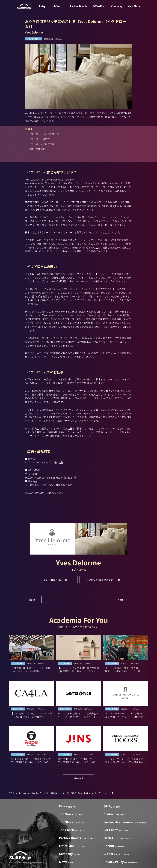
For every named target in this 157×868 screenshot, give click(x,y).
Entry (42, 8)
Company (117, 8)
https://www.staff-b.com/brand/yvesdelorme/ (50, 179)
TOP (12, 793)
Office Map (99, 8)
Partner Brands (79, 8)
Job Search (58, 8)
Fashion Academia (29, 793)
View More (134, 8)
